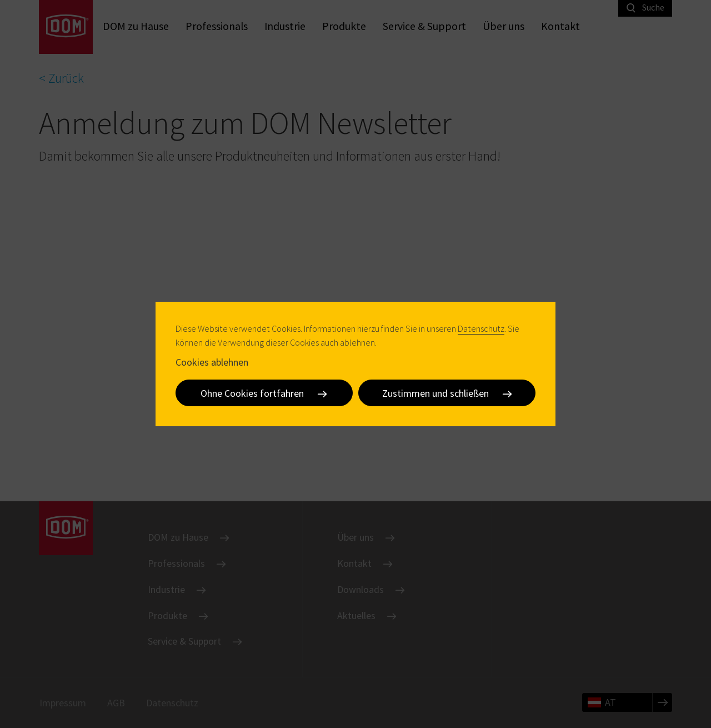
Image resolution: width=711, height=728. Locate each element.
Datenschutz (481, 328)
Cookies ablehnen (212, 362)
